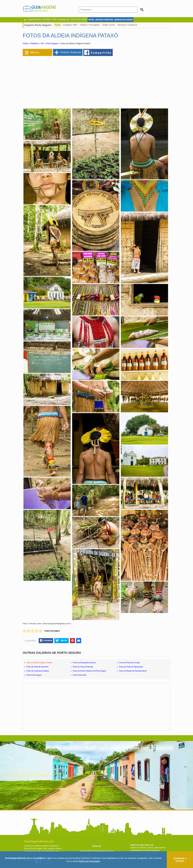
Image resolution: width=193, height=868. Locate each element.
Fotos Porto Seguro (34, 675)
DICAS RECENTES (35, 20)
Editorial (97, 846)
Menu (35, 52)
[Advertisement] (55, 80)
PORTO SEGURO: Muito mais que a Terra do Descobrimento (110, 748)
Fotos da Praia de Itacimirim (37, 667)
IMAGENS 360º (64, 20)
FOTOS (55, 20)
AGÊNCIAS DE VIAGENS (123, 20)
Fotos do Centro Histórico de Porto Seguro (89, 671)
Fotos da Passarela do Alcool (84, 663)
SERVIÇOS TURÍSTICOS (104, 20)
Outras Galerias (71, 52)
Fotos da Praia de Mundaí (83, 667)
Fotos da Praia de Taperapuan (131, 667)
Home (25, 43)
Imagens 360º (70, 25)
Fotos (58, 25)
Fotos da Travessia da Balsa (38, 671)
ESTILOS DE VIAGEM (79, 20)
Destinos (35, 43)
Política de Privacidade (89, 861)
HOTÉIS (91, 20)
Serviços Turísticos (127, 25)
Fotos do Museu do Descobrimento (133, 671)
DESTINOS (47, 20)
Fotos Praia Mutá (79, 675)
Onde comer (108, 25)
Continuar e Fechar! (180, 860)
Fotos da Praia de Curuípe (129, 663)
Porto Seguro (52, 43)
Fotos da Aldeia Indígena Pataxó (39, 663)
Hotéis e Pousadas (90, 25)
